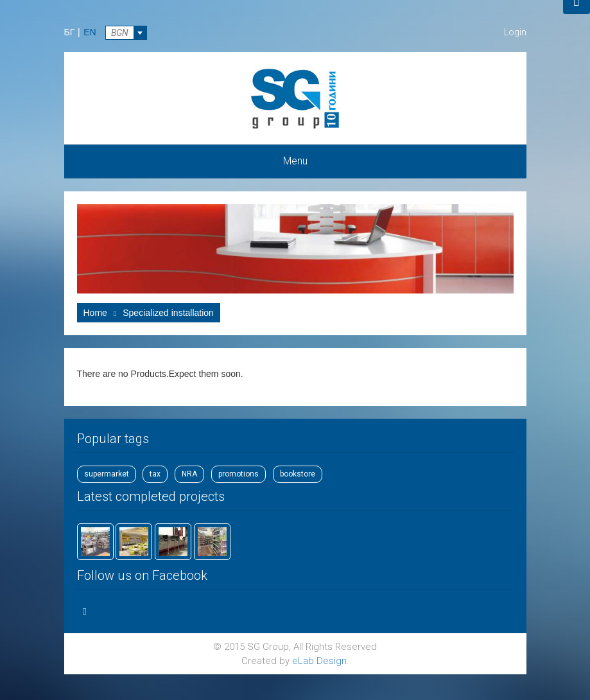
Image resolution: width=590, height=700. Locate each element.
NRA (189, 474)
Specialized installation (168, 313)
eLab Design (319, 661)
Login (515, 32)
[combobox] (126, 33)
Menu (295, 161)
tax (155, 474)
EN (90, 32)
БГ (70, 32)
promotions (239, 474)
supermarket (107, 474)
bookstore (298, 474)
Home (95, 313)
